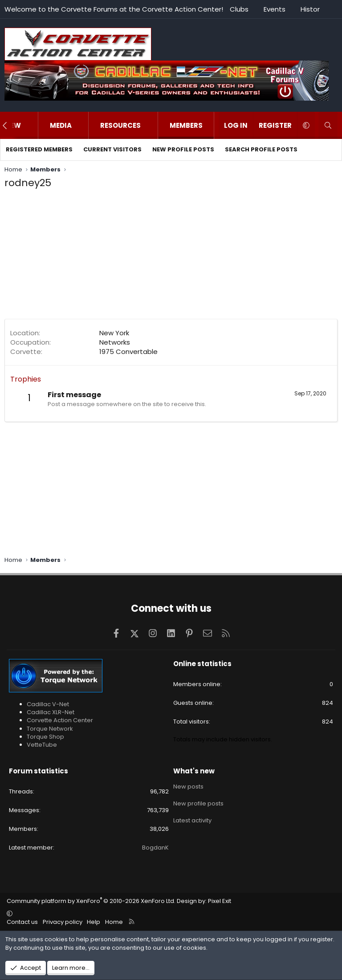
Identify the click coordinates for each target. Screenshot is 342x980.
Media (61, 125)
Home (114, 922)
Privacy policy (63, 922)
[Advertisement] (171, 256)
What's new (194, 771)
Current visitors (112, 149)
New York (114, 333)
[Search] (328, 125)
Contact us (22, 922)
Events (275, 9)
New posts (188, 786)
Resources (120, 125)
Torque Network (50, 729)
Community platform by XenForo (91, 901)
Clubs (239, 9)
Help (94, 922)
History (312, 9)
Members (186, 125)
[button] (30, 125)
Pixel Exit (220, 901)
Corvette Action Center (60, 720)
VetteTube (42, 745)
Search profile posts (261, 149)
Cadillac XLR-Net (51, 712)
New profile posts (183, 149)
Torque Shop (45, 737)
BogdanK (155, 848)
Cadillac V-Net (48, 704)
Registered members (39, 149)
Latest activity (192, 818)
